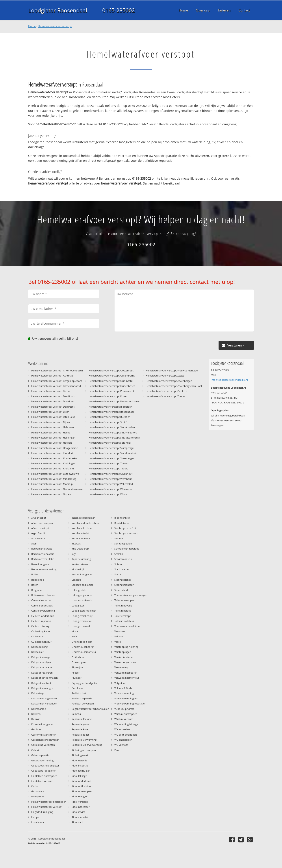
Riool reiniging (80, 796)
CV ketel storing (40, 626)
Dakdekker (37, 652)
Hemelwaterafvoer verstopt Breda (50, 391)
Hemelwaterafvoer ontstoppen (49, 802)
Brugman (36, 590)
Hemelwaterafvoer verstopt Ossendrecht (112, 376)
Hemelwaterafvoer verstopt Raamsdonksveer (114, 401)
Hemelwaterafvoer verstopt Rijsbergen (110, 407)
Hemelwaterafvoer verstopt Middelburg (54, 479)
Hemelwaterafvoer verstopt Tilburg (108, 468)
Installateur (38, 822)
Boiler (35, 574)
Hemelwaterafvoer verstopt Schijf (108, 422)
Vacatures (120, 631)
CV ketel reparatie (41, 621)
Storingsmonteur (124, 585)
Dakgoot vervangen (42, 688)
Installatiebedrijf (81, 538)
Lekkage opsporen (82, 595)
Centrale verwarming (43, 611)
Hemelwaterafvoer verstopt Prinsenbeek (111, 391)
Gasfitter (36, 729)
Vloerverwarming (124, 693)
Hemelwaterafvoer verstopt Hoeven (52, 443)
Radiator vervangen (83, 703)
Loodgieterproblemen (84, 611)
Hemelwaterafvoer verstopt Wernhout (110, 479)
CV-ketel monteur (41, 642)
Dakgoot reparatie (42, 667)
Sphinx (118, 564)
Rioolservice (78, 812)
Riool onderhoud (81, 781)
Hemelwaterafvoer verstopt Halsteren (53, 427)
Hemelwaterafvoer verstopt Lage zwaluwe (55, 474)
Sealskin (119, 554)
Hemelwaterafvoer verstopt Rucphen (109, 417)
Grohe (35, 786)
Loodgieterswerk (81, 626)
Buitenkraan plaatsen (43, 595)
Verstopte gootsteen (126, 662)
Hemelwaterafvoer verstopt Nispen (51, 494)
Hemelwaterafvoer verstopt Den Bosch (53, 396)
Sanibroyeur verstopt (126, 533)
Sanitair (119, 538)
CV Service (37, 636)
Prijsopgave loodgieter (84, 683)
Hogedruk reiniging (42, 812)
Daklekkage (38, 693)
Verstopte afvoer (124, 657)
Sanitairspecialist (124, 543)
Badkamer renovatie (43, 554)
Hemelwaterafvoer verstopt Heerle (51, 432)
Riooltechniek (122, 518)
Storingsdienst (122, 580)
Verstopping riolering (126, 647)
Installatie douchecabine (85, 523)
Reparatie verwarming (84, 740)
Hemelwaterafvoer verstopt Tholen (108, 463)
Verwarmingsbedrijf (125, 673)
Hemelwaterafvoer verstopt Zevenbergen (169, 381)
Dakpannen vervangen (44, 703)
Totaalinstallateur (124, 621)
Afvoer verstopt (40, 528)
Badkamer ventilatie (43, 559)
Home (32, 26)
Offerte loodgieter (82, 642)
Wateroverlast (122, 729)
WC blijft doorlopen (126, 735)
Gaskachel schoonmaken (45, 740)
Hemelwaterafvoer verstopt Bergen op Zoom (57, 381)
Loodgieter (78, 605)
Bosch (35, 585)
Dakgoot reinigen (41, 662)
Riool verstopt (80, 802)
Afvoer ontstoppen (42, 523)
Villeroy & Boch (123, 688)
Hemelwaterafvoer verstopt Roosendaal (111, 412)
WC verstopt (121, 745)
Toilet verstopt (122, 616)
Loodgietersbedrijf (82, 616)
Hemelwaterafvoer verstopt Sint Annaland (112, 427)
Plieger (75, 673)
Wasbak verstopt (124, 719)
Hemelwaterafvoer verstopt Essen (50, 412)
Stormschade (122, 590)
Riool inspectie (80, 765)
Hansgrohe (37, 796)
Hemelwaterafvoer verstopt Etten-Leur (53, 417)
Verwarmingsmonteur (127, 678)
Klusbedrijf (78, 569)
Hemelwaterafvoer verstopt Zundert (166, 396)
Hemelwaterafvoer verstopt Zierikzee (166, 391)
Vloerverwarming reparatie (129, 703)
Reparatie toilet (80, 735)
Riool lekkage (79, 776)
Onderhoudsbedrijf (83, 647)
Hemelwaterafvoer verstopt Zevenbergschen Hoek (174, 386)
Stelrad (118, 574)
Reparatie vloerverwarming (87, 745)
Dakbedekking (39, 647)
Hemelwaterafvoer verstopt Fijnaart (51, 422)
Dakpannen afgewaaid (44, 698)
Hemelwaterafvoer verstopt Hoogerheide (55, 448)
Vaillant (119, 636)
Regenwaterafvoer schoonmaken (90, 709)
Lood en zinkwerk (82, 600)
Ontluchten (78, 657)
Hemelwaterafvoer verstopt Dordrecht (53, 407)
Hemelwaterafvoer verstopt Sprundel (110, 443)
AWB (34, 543)
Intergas (76, 543)
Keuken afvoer (80, 564)
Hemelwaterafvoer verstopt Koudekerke (54, 458)
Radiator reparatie (82, 698)
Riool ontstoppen (82, 791)
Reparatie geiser (81, 724)
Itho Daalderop (80, 549)
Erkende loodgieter (42, 724)
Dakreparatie (39, 709)
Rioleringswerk (80, 755)
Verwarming (121, 667)
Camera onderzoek (42, 605)
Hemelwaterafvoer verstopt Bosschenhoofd (56, 386)
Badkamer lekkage (42, 549)
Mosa (75, 631)
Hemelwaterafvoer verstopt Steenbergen (112, 458)
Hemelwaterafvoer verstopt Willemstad (111, 484)
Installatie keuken (82, 528)
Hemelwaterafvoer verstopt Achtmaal (52, 376)
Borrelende (38, 580)
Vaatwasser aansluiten (127, 626)
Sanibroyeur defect (125, 528)
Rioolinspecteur (81, 807)
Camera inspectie (41, 600)
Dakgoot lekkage (41, 657)
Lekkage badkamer (82, 585)
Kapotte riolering (81, 559)
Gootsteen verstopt (42, 781)
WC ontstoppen (123, 740)
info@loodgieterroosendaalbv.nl (229, 380)
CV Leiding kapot (41, 631)
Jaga (74, 554)
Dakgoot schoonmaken (45, 678)
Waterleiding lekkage (126, 724)
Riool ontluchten (81, 786)
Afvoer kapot (39, 518)
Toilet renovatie (123, 605)
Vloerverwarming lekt (126, 698)
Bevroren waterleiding (44, 569)
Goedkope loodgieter (43, 771)
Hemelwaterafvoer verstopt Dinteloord (53, 401)
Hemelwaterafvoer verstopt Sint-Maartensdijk (114, 438)
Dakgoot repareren (42, 673)
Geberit (35, 750)
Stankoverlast (122, 569)
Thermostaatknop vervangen (131, 595)
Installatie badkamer (83, 518)
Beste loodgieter (41, 564)
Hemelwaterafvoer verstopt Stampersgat (111, 448)
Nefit (74, 636)
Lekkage (76, 580)
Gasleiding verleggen (43, 745)
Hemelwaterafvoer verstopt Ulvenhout (110, 474)
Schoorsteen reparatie (127, 549)
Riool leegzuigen (81, 771)
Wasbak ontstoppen (126, 714)
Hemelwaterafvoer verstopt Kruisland (53, 468)
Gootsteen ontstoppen (44, 776)
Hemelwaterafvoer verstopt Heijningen (53, 438)
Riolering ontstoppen (84, 750)
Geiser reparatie (40, 755)
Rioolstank (78, 822)
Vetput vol (120, 683)
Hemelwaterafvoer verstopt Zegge (165, 376)
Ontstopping (79, 662)
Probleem (77, 688)
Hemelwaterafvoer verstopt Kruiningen (53, 463)
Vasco (118, 642)
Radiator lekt (79, 693)
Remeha (76, 714)
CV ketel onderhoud (43, 616)
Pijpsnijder (78, 667)
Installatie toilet (80, 533)
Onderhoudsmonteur (84, 652)
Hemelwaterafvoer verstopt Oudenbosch (112, 386)
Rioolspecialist (80, 817)
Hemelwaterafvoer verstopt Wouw (108, 494)
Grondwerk (38, 791)
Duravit (35, 719)
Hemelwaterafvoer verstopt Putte (108, 396)
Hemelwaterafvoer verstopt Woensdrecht (112, 489)
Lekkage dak (79, 590)
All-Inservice (38, 538)
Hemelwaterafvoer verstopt (55, 26)
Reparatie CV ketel (82, 719)
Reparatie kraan (81, 729)
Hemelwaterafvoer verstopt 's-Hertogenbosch (57, 370)
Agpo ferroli (38, 533)
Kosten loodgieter (82, 574)
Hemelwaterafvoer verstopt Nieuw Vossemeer (57, 489)
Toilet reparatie (123, 611)
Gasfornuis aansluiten (44, 735)
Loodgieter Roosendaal (58, 10)
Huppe (35, 817)
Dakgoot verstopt (41, 683)
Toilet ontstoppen (124, 600)
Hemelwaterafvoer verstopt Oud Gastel (111, 381)
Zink (117, 750)
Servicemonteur (123, 559)
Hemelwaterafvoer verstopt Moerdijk (52, 484)
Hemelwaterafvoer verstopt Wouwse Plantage (172, 370)
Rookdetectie (122, 523)
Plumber (76, 678)
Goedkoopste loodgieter (45, 765)
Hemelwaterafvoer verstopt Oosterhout (111, 370)
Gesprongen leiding (42, 760)
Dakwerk (36, 714)
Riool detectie (79, 760)
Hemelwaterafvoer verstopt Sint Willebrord (113, 432)
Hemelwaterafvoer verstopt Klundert (52, 453)
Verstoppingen (123, 652)
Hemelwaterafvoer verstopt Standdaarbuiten (114, 453)
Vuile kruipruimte (124, 709)
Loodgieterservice (82, 621)
